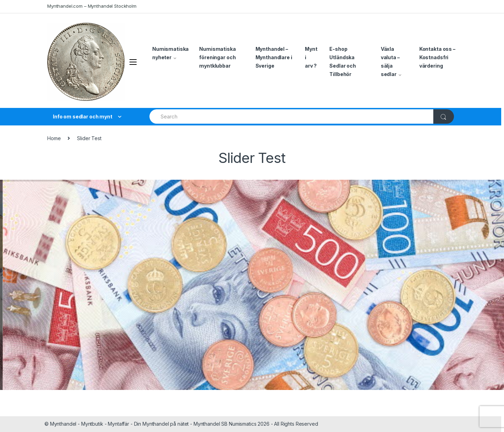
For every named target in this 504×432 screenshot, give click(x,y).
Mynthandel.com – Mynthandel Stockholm (92, 6)
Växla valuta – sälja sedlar (390, 61)
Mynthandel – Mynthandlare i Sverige (274, 57)
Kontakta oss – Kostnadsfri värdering (437, 57)
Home (54, 138)
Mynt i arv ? (311, 57)
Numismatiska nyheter (170, 53)
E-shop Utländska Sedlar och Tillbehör (343, 61)
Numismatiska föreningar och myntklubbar (217, 57)
